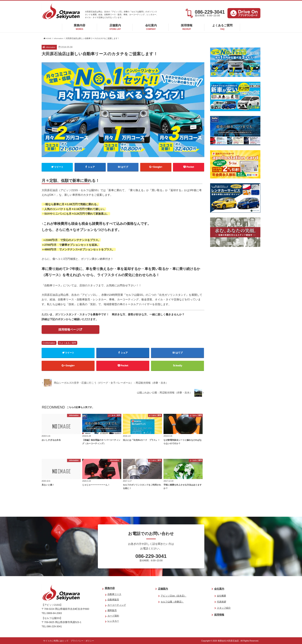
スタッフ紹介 (224, 608)
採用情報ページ (69, 329)
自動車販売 (113, 600)
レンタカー (113, 621)
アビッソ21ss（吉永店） (173, 596)
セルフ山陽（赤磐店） (172, 602)
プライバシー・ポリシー (82, 641)
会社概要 (221, 596)
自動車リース (114, 594)
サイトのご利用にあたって (56, 641)
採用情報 (187, 27)
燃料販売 (112, 610)
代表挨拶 (221, 602)
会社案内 (151, 27)
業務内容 (80, 27)
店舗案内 (115, 27)
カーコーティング (117, 605)
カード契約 (113, 616)
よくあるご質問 (222, 27)
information (50, 343)
